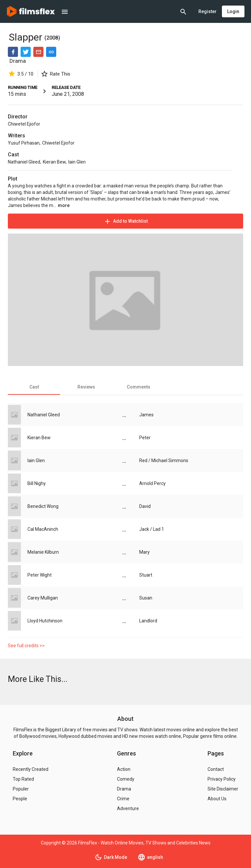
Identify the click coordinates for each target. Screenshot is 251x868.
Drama (18, 61)
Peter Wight (40, 575)
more (64, 205)
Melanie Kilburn (43, 552)
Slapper (27, 37)
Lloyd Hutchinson (45, 621)
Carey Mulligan (43, 598)
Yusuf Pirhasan (24, 143)
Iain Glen (77, 162)
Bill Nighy (37, 483)
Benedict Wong (43, 506)
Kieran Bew (54, 162)
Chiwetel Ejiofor (24, 124)
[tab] (34, 387)
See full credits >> (26, 646)
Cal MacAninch (43, 529)
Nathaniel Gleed (24, 162)
